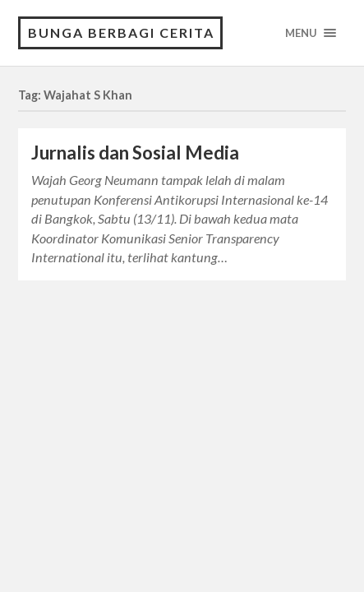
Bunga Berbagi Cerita (121, 32)
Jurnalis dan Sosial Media (135, 153)
